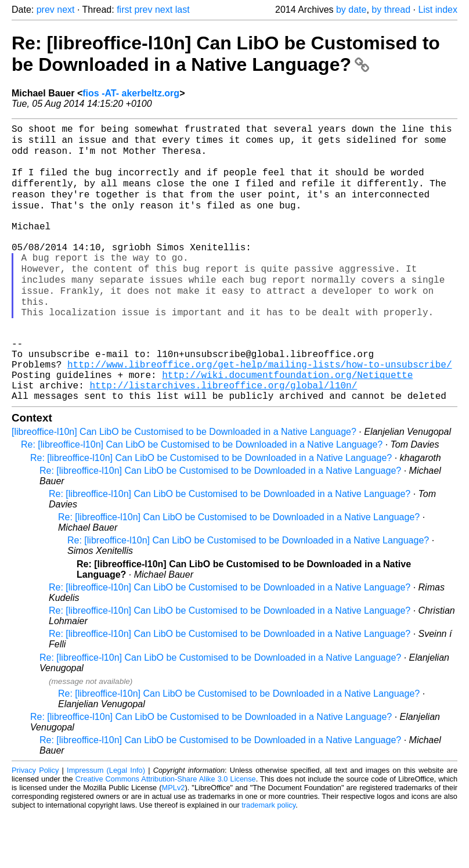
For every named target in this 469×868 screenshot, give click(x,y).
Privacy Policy (35, 824)
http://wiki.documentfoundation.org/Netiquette (287, 424)
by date (351, 10)
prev (46, 10)
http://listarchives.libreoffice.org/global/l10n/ (223, 437)
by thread (391, 10)
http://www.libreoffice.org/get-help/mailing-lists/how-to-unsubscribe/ (259, 411)
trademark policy (268, 859)
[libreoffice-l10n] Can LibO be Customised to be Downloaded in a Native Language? (184, 486)
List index (438, 10)
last (183, 10)
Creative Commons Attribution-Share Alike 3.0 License (166, 833)
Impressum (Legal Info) (106, 824)
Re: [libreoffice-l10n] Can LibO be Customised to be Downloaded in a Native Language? (226, 54)
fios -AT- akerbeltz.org (131, 93)
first (124, 10)
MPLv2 (174, 842)
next (66, 10)
